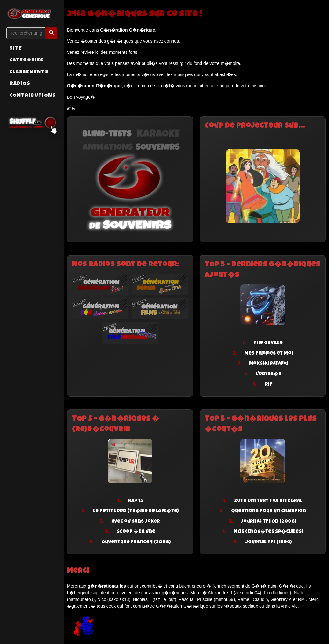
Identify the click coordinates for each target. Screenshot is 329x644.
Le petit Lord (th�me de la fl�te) (136, 511)
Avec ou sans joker (136, 522)
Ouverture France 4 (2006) (136, 542)
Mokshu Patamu (269, 364)
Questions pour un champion (269, 511)
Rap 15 (136, 501)
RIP (269, 384)
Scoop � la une (136, 532)
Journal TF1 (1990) (269, 542)
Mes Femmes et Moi (269, 354)
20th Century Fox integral (268, 501)
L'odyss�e (269, 374)
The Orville (268, 343)
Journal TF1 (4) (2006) (269, 522)
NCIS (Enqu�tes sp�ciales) (269, 532)
